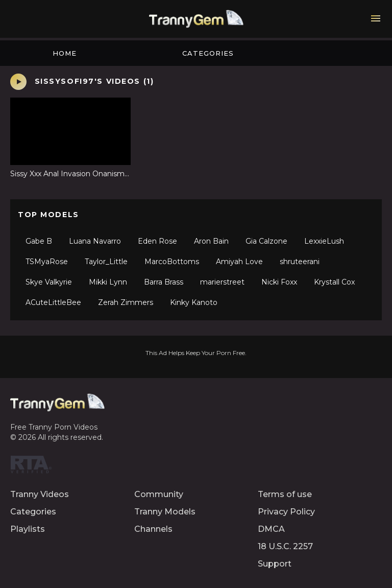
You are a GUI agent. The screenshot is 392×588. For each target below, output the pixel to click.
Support (275, 564)
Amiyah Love (239, 262)
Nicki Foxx (279, 282)
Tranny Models (165, 512)
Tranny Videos (40, 494)
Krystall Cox (334, 282)
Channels (153, 529)
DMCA (271, 529)
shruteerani (300, 262)
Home (65, 53)
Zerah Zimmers (126, 302)
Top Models (48, 215)
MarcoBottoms (172, 262)
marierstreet (222, 282)
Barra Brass (164, 282)
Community (159, 494)
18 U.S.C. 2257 (285, 546)
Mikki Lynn (108, 282)
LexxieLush (324, 241)
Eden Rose (157, 241)
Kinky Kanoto (194, 302)
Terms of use (285, 494)
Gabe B (39, 241)
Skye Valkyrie (49, 282)
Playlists (28, 529)
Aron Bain (211, 241)
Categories (208, 53)
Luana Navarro (95, 241)
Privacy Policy (286, 512)
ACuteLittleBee (53, 302)
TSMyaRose (47, 262)
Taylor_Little (106, 262)
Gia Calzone (266, 241)
